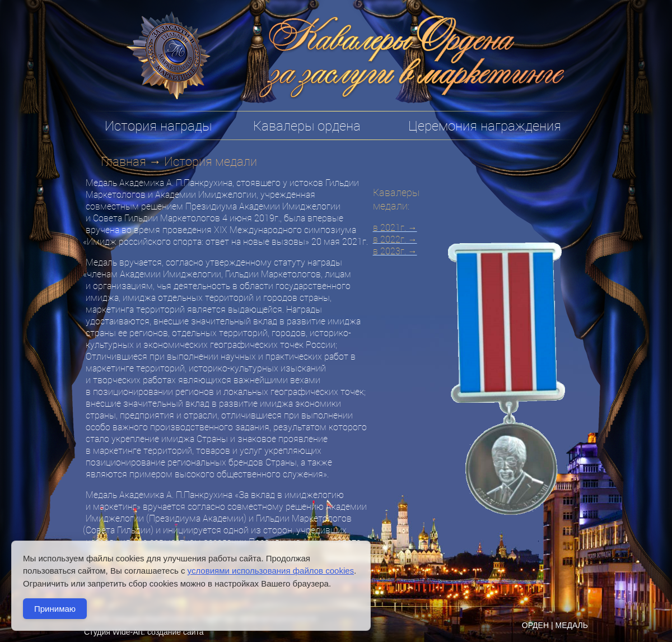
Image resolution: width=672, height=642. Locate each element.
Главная (123, 161)
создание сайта (176, 632)
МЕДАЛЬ (571, 625)
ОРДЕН (535, 625)
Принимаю (55, 609)
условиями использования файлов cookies (271, 571)
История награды (158, 125)
